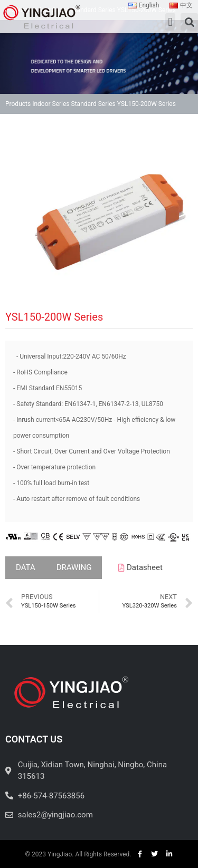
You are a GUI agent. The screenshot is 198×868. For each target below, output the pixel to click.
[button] (170, 22)
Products (18, 104)
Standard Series (93, 104)
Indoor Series (51, 104)
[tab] (26, 568)
